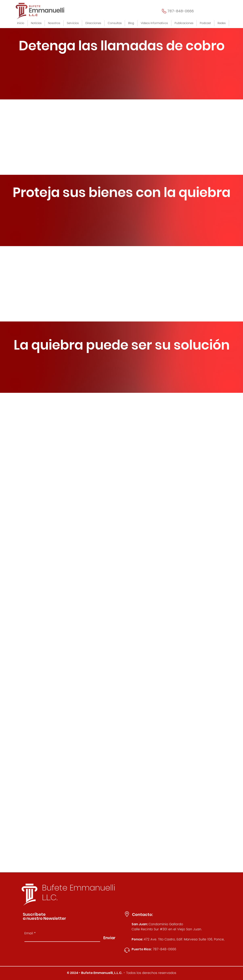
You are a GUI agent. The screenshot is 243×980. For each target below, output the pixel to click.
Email (29, 933)
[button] (73, 23)
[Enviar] (109, 938)
